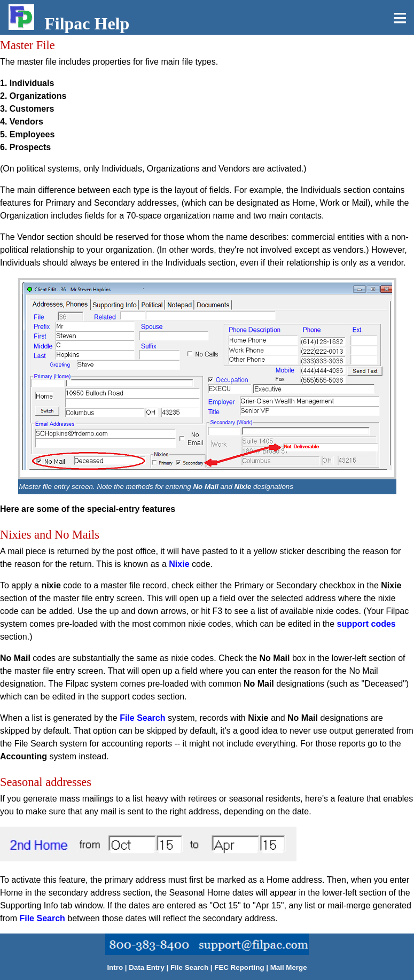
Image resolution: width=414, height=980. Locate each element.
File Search (142, 718)
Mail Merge (289, 967)
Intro (115, 967)
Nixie (179, 564)
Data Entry (147, 967)
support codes (366, 624)
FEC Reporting (239, 967)
